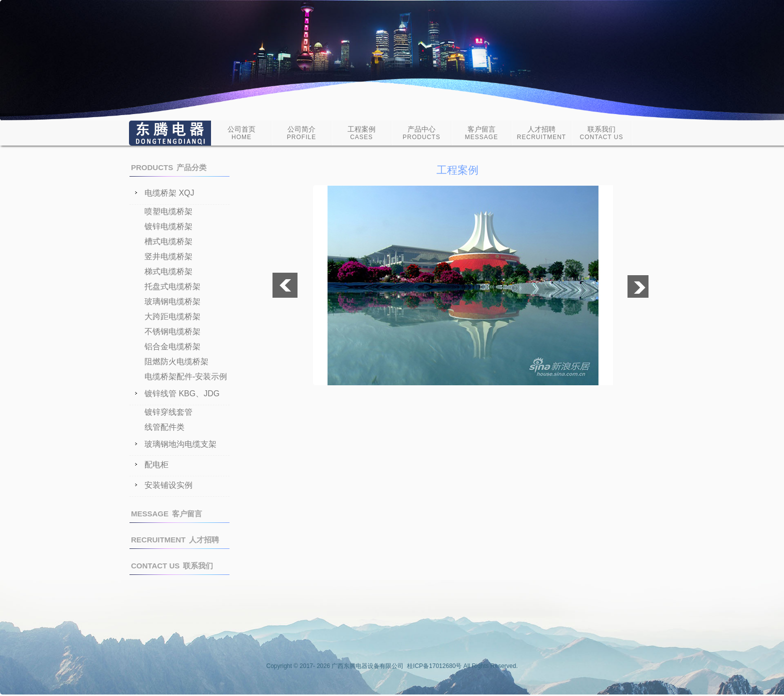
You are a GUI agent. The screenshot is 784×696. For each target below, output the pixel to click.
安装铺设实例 (168, 485)
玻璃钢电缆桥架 (172, 301)
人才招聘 (541, 133)
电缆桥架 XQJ (169, 193)
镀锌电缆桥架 (168, 226)
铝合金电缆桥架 (172, 346)
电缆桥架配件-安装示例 (186, 377)
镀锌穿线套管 (168, 412)
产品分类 (169, 167)
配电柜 (156, 465)
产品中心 (421, 133)
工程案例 (361, 133)
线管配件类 (164, 427)
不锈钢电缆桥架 (172, 331)
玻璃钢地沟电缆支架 (180, 444)
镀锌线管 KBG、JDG (182, 394)
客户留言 (481, 133)
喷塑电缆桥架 (168, 211)
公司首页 (241, 133)
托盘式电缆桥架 (172, 286)
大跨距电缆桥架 (172, 316)
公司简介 (301, 133)
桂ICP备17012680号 (434, 666)
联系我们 (602, 133)
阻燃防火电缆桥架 (176, 362)
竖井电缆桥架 (168, 256)
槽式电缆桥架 (168, 241)
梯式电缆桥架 (168, 271)
